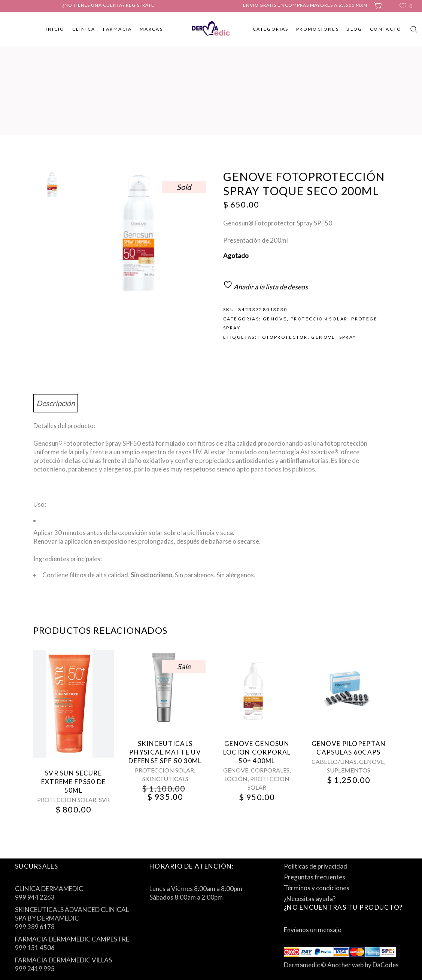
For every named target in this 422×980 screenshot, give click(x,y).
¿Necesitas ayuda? (310, 899)
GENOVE (275, 319)
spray (348, 337)
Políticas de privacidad (315, 866)
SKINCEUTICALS (165, 779)
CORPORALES (270, 770)
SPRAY (232, 328)
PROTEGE (364, 319)
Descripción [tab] (56, 403)
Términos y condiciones (317, 888)
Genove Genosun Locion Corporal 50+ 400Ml (257, 752)
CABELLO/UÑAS (334, 761)
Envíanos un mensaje (312, 930)
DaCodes (386, 965)
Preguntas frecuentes (315, 877)
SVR (104, 800)
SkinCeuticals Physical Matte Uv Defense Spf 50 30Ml (165, 752)
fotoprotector (283, 337)
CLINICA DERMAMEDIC (49, 889)
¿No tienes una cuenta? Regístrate (108, 5)
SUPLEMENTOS (349, 770)
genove (323, 337)
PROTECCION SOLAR (319, 319)
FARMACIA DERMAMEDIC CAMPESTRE (72, 939)
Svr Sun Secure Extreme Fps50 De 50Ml (73, 782)
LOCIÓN (236, 779)
